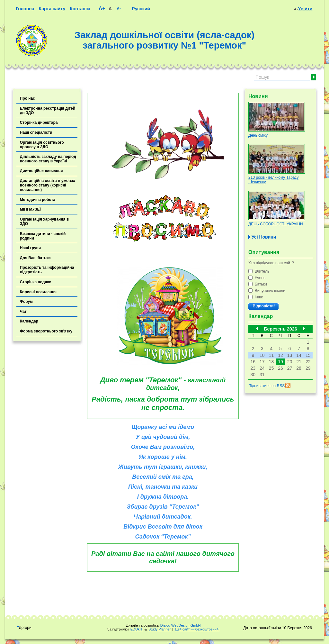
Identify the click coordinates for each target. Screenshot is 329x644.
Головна (25, 9)
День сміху (258, 135)
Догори (24, 628)
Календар (29, 321)
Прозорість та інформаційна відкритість (47, 270)
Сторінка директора (39, 122)
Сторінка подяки (36, 282)
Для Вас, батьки (35, 258)
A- (119, 9)
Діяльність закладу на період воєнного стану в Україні (48, 159)
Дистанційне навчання (41, 171)
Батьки (258, 284)
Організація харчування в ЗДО (44, 222)
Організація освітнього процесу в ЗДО (42, 145)
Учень (257, 278)
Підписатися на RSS (267, 386)
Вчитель (259, 271)
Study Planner (160, 629)
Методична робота (38, 200)
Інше (256, 297)
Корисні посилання (38, 292)
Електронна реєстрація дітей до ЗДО (48, 111)
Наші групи (30, 248)
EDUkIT (137, 629)
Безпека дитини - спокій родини (43, 236)
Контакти (80, 9)
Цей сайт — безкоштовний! (197, 629)
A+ (102, 9)
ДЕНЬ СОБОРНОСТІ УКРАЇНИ (276, 224)
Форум (26, 302)
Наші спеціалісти (36, 132)
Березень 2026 (280, 329)
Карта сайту (52, 9)
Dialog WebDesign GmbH (181, 625)
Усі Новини (264, 237)
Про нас (27, 98)
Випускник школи (267, 291)
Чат (23, 312)
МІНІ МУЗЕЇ (30, 209)
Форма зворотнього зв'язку (46, 331)
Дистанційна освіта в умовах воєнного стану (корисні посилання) (48, 185)
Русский (141, 9)
